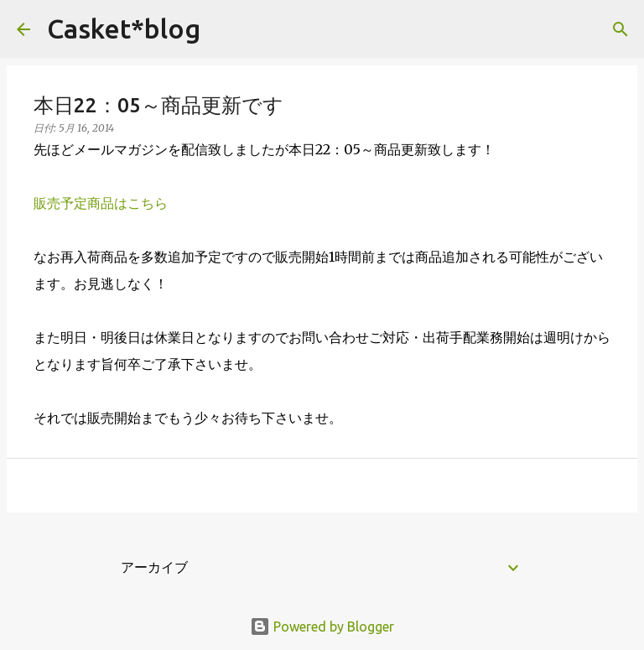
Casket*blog (124, 29)
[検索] (224, 29)
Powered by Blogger (322, 627)
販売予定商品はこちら (101, 203)
